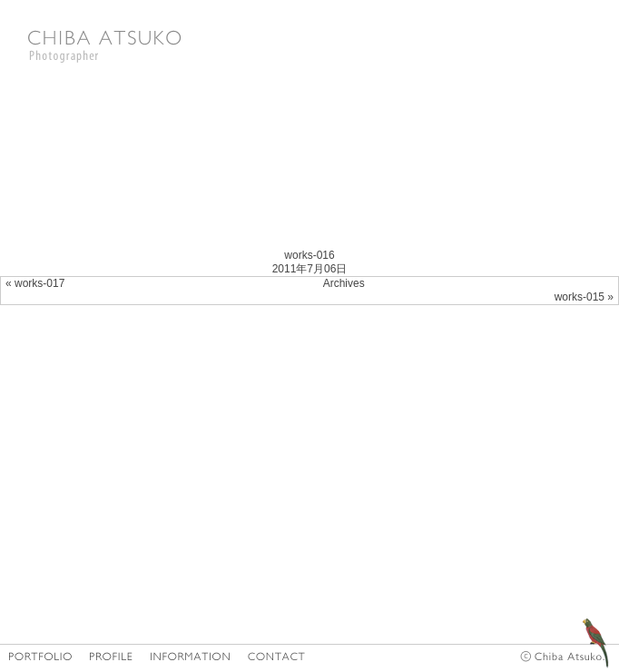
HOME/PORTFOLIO (40, 656)
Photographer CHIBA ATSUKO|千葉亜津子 (104, 45)
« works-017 (35, 283)
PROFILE (111, 656)
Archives (344, 283)
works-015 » (584, 297)
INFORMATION (191, 656)
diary (573, 629)
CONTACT (277, 656)
